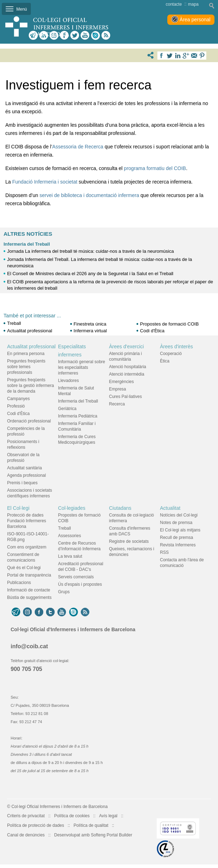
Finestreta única (90, 324)
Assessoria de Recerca (78, 147)
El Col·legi (18, 508)
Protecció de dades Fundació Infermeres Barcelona (27, 521)
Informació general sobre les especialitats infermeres (82, 367)
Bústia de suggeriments (29, 597)
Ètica (165, 361)
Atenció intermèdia (127, 374)
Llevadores (69, 381)
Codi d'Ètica (152, 331)
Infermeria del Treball (27, 244)
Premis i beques (22, 483)
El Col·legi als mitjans (180, 530)
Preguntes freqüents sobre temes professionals (26, 367)
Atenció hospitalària (128, 367)
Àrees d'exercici (127, 346)
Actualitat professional (30, 331)
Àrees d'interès (176, 346)
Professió (16, 406)
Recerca (117, 404)
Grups (64, 592)
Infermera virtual (90, 331)
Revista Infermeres (178, 545)
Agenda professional (26, 475)
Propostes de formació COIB (169, 324)
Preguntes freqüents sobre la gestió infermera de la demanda (30, 386)
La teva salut (70, 556)
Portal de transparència (29, 575)
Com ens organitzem (27, 547)
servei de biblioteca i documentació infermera (90, 195)
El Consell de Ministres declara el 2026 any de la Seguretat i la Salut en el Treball (90, 274)
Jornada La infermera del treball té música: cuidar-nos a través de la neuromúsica (90, 251)
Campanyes (18, 399)
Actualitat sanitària (24, 468)
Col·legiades (72, 508)
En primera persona (26, 354)
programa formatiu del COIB (155, 168)
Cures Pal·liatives (126, 397)
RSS (164, 552)
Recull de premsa (176, 537)
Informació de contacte (29, 590)
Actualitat (170, 508)
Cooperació (171, 354)
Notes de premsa (176, 523)
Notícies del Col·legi (179, 515)
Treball (14, 323)
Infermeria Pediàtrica (78, 416)
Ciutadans (120, 508)
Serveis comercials (76, 577)
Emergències (122, 382)
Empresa (118, 389)
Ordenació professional (29, 421)
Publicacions (19, 583)
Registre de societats (129, 541)
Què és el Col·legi (24, 568)
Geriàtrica (67, 409)
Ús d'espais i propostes (80, 584)
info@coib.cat (29, 646)
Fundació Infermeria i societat (45, 182)
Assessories (70, 536)
